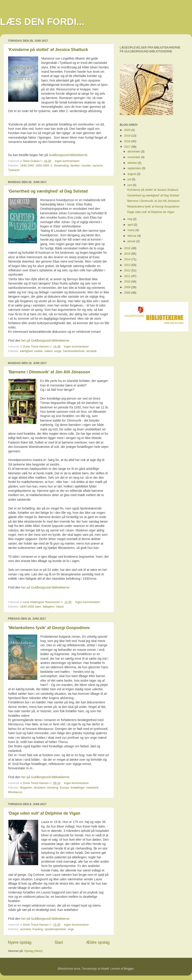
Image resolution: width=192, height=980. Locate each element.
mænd (48, 351)
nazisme (98, 166)
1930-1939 (27, 607)
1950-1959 (42, 166)
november (134, 157)
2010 (128, 282)
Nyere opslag (20, 942)
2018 (128, 141)
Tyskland (14, 170)
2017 (128, 147)
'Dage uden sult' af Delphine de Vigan (44, 813)
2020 (128, 130)
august (132, 174)
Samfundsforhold (74, 351)
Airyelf (105, 969)
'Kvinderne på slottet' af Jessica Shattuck (48, 50)
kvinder (86, 166)
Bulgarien (26, 788)
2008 (128, 293)
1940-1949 (27, 166)
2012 (128, 270)
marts (132, 230)
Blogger (129, 969)
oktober (133, 163)
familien (75, 166)
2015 (128, 254)
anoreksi (26, 929)
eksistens (40, 788)
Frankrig (38, 929)
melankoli (92, 788)
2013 (128, 265)
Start (59, 942)
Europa (64, 788)
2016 (128, 248)
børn (38, 607)
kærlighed (26, 351)
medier (39, 351)
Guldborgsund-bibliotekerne (68, 155)
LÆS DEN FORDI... (42, 22)
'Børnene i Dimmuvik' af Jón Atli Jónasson (49, 372)
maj (130, 219)
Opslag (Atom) (33, 951)
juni (130, 185)
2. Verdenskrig (60, 166)
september (135, 168)
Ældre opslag (98, 942)
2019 (128, 136)
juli (130, 179)
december (134, 152)
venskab (91, 351)
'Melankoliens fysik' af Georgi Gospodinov (49, 628)
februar (132, 236)
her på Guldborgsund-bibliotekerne (45, 340)
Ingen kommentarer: (68, 161)
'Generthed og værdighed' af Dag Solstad (48, 191)
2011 (128, 276)
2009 (128, 287)
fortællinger (78, 788)
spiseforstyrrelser (55, 929)
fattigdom (49, 607)
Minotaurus (15, 792)
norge (58, 351)
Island (60, 607)
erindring (53, 788)
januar (132, 241)
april (131, 225)
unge (71, 929)
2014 (128, 259)
